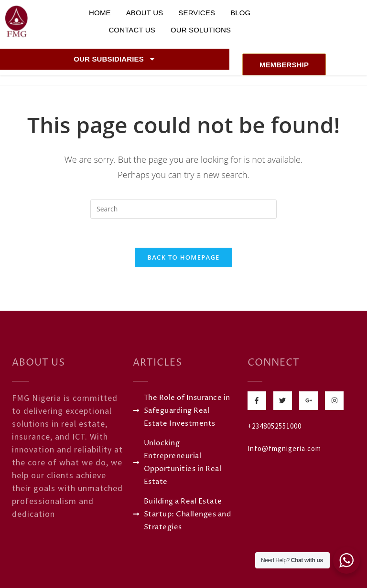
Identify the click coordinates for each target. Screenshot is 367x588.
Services (197, 13)
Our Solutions (201, 30)
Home (100, 13)
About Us (145, 13)
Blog (240, 13)
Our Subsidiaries (115, 59)
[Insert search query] (183, 209)
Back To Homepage (183, 257)
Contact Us (132, 30)
